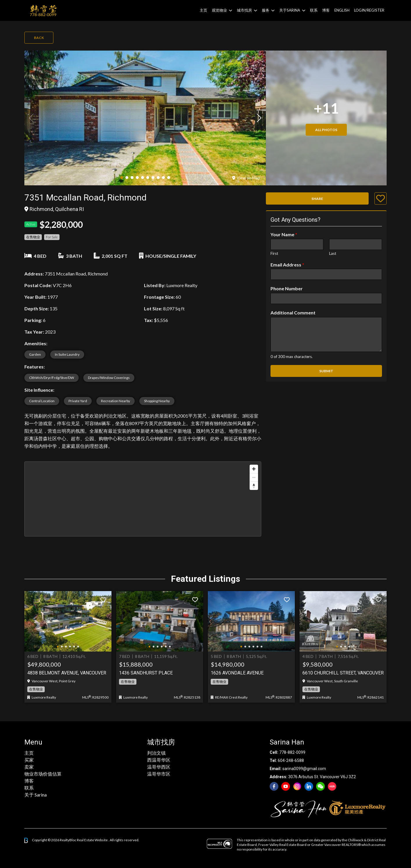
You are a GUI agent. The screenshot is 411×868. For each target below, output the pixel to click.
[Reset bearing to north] (254, 486)
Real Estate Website (93, 840)
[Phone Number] (326, 298)
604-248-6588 (291, 760)
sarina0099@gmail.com (304, 769)
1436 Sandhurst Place (146, 673)
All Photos (326, 130)
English (342, 10)
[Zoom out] (254, 477)
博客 (326, 10)
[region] (143, 499)
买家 (29, 760)
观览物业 (219, 10)
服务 (266, 10)
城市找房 (244, 10)
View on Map (246, 178)
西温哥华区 (159, 760)
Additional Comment (293, 313)
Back (39, 38)
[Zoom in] (254, 469)
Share (317, 199)
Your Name (284, 234)
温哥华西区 (159, 767)
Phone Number (287, 288)
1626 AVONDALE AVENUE (237, 673)
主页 (203, 10)
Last (333, 253)
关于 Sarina (36, 795)
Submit (326, 371)
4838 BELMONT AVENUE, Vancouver (67, 673)
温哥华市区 (159, 774)
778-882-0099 (292, 752)
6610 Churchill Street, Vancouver (343, 673)
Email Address (287, 265)
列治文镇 (156, 753)
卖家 (29, 767)
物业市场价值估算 (43, 774)
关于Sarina (290, 10)
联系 (314, 10)
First (274, 253)
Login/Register (369, 10)
